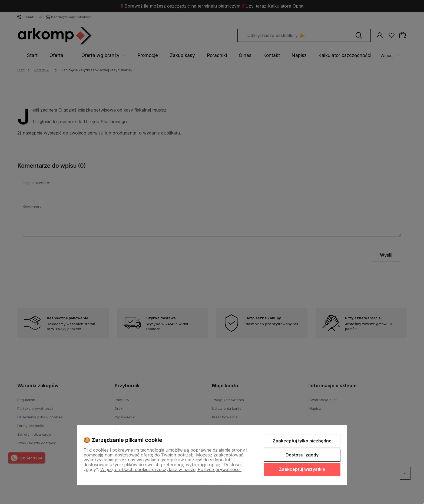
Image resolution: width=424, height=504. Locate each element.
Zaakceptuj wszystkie (302, 469)
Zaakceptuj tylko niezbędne (302, 441)
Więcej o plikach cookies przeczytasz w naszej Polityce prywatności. (171, 469)
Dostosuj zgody (302, 455)
